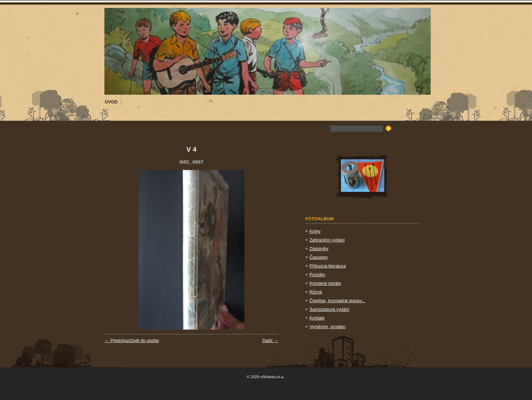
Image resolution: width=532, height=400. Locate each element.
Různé (316, 292)
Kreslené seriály (325, 283)
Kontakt (317, 318)
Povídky (317, 275)
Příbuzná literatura (328, 266)
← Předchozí (118, 341)
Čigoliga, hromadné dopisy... (337, 301)
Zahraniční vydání (327, 240)
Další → (270, 341)
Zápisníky (319, 249)
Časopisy (319, 257)
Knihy (315, 231)
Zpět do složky (145, 341)
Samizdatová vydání (329, 309)
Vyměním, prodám (327, 327)
